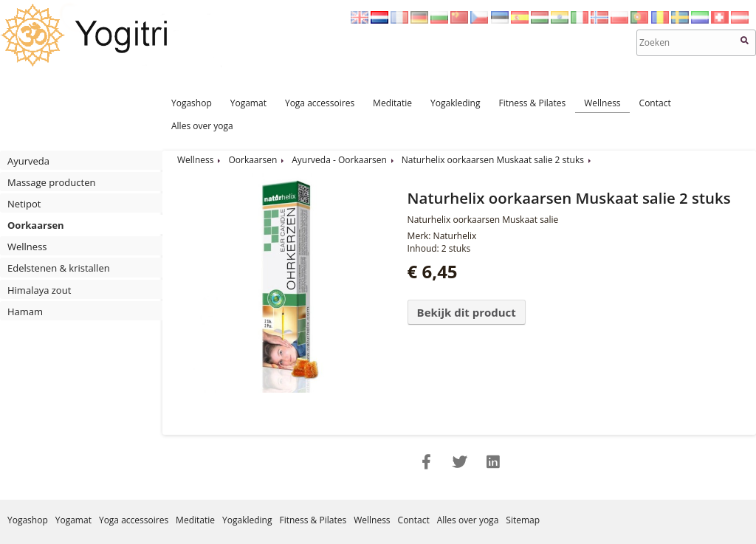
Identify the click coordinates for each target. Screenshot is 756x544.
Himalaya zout (39, 290)
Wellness (602, 103)
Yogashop (192, 103)
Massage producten (51, 182)
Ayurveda (28, 161)
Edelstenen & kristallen (59, 268)
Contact (655, 103)
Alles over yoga (202, 126)
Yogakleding (455, 103)
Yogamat (248, 103)
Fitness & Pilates (532, 103)
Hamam (25, 311)
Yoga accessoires (320, 103)
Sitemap (523, 520)
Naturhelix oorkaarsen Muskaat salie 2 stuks (493, 160)
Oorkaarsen (36, 225)
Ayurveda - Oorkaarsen (339, 160)
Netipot (24, 204)
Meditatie (392, 103)
